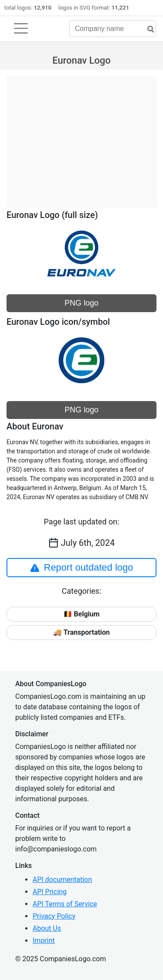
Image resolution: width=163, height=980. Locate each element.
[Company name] (113, 29)
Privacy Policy (54, 916)
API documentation (62, 880)
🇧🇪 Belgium (81, 614)
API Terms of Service (65, 904)
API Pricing (50, 892)
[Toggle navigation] (21, 28)
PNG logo (81, 303)
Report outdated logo (82, 568)
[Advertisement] (81, 137)
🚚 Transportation (81, 632)
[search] (147, 29)
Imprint (44, 941)
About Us (47, 928)
